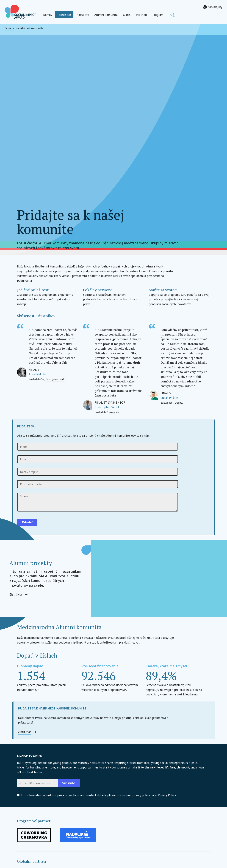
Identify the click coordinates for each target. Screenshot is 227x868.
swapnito (114, 412)
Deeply (179, 403)
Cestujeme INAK (55, 379)
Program (158, 15)
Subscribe (69, 783)
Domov (48, 15)
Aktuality (83, 15)
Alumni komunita (106, 15)
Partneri (142, 15)
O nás (127, 15)
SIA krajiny (215, 7)
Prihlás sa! (64, 15)
